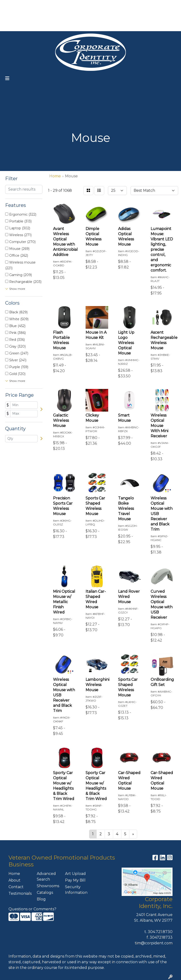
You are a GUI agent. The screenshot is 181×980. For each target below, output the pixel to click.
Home (14, 874)
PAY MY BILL (16, 26)
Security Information (76, 890)
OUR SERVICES (60, 5)
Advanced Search (46, 876)
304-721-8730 (130, 15)
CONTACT (41, 26)
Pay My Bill (75, 880)
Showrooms (48, 886)
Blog (41, 899)
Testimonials (20, 893)
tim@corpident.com (154, 943)
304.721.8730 (160, 932)
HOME (11, 5)
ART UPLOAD (49, 15)
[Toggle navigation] (7, 78)
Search (115, 5)
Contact (16, 887)
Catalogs (45, 893)
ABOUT (27, 5)
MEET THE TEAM (70, 26)
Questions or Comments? (32, 909)
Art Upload (75, 874)
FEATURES (15, 15)
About (14, 880)
